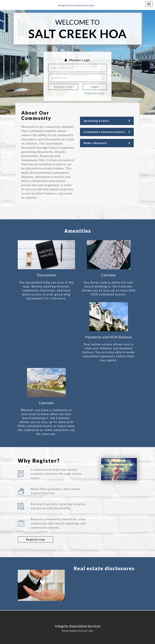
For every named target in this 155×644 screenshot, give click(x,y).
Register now (63, 87)
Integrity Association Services (76, 5)
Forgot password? (94, 93)
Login (95, 87)
